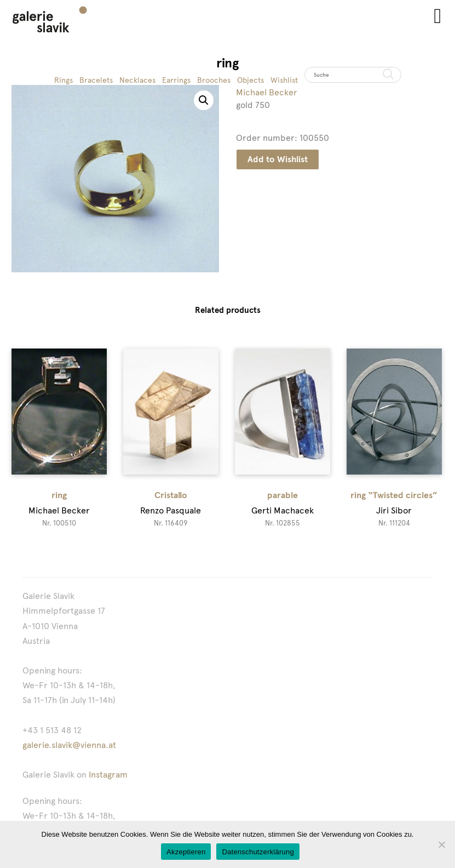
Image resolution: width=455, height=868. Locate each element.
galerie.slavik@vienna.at (69, 745)
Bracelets (96, 80)
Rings (64, 80)
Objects (250, 80)
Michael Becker (267, 92)
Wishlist (284, 80)
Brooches (214, 80)
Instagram (108, 775)
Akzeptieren (186, 852)
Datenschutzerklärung (258, 852)
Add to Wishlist (278, 159)
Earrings (176, 80)
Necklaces (137, 80)
